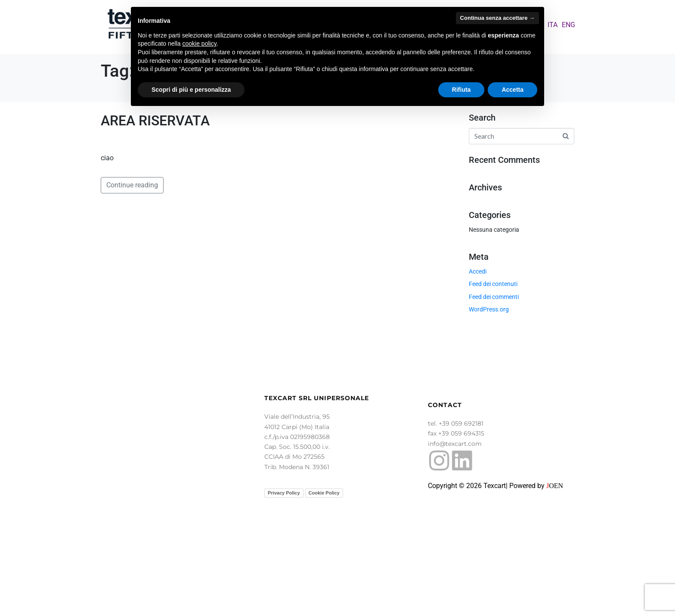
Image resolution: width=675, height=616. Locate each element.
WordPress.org (489, 309)
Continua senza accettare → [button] (497, 18)
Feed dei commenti (494, 297)
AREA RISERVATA (155, 121)
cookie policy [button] (200, 44)
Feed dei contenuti (493, 284)
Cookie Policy (324, 598)
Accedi (478, 271)
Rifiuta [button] (461, 90)
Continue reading (132, 407)
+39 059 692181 (461, 529)
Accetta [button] (512, 90)
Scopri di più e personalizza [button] (191, 90)
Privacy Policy (284, 598)
